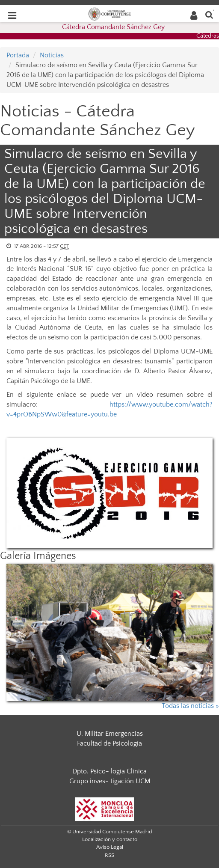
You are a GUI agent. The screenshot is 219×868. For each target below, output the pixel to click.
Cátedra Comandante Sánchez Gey (113, 27)
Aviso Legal (110, 847)
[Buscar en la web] (209, 14)
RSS (109, 855)
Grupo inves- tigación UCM (110, 781)
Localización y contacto (110, 839)
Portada (18, 55)
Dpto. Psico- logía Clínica (109, 771)
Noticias (52, 55)
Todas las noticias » (190, 706)
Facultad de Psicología (109, 743)
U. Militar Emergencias (110, 734)
